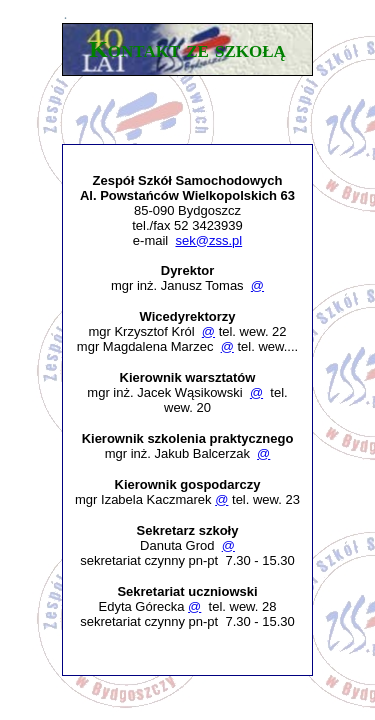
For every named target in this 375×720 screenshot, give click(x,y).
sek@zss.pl (208, 240)
